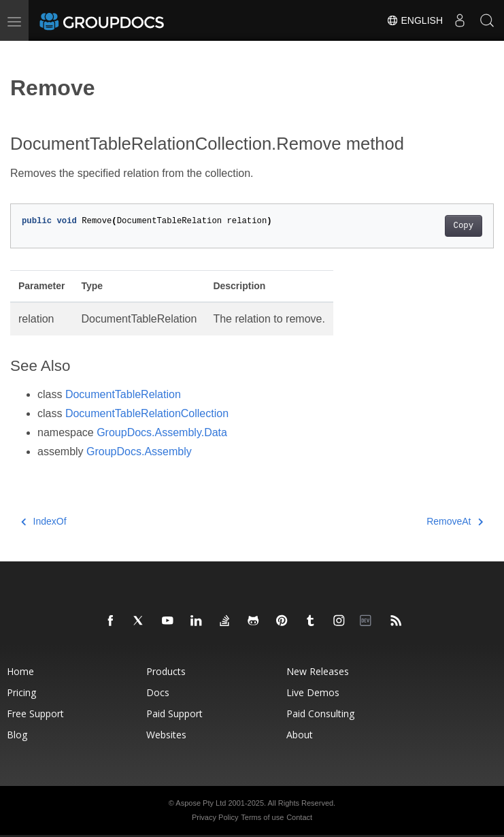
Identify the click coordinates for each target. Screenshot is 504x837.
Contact (299, 817)
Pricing (21, 692)
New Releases (318, 671)
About (300, 735)
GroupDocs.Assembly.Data (162, 432)
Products (166, 671)
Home (20, 671)
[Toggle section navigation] (22, 52)
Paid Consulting (320, 713)
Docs (158, 692)
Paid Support (174, 713)
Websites (166, 735)
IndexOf (44, 521)
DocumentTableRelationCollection (147, 413)
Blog (17, 735)
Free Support (35, 713)
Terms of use (262, 817)
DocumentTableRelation (123, 394)
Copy (464, 226)
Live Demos (313, 692)
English (415, 20)
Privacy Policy (215, 817)
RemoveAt (455, 521)
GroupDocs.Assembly (139, 452)
